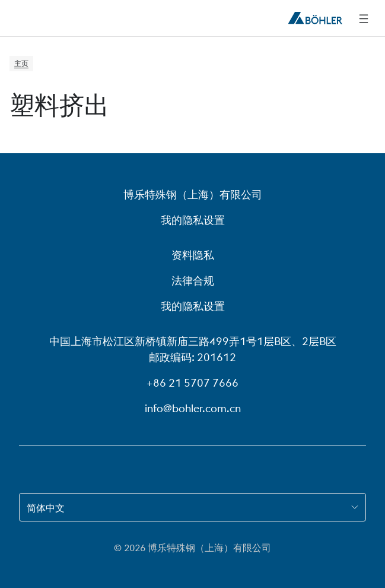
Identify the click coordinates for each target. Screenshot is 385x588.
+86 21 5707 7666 (192, 383)
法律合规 (193, 281)
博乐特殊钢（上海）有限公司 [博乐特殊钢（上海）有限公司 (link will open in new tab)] (193, 195)
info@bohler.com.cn (193, 408)
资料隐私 (193, 255)
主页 (21, 63)
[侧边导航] (364, 18)
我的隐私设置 (193, 220)
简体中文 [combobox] (46, 508)
